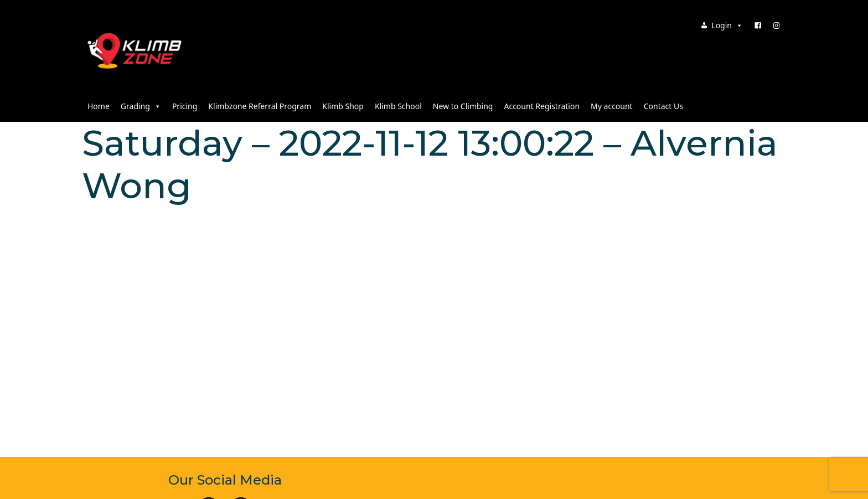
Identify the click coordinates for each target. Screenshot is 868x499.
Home (99, 106)
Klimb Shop (343, 106)
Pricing (185, 106)
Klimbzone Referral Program (260, 106)
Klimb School (398, 106)
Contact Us (663, 106)
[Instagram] (777, 25)
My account (612, 106)
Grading (141, 106)
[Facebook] (758, 25)
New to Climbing (463, 106)
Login (727, 25)
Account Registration (542, 106)
